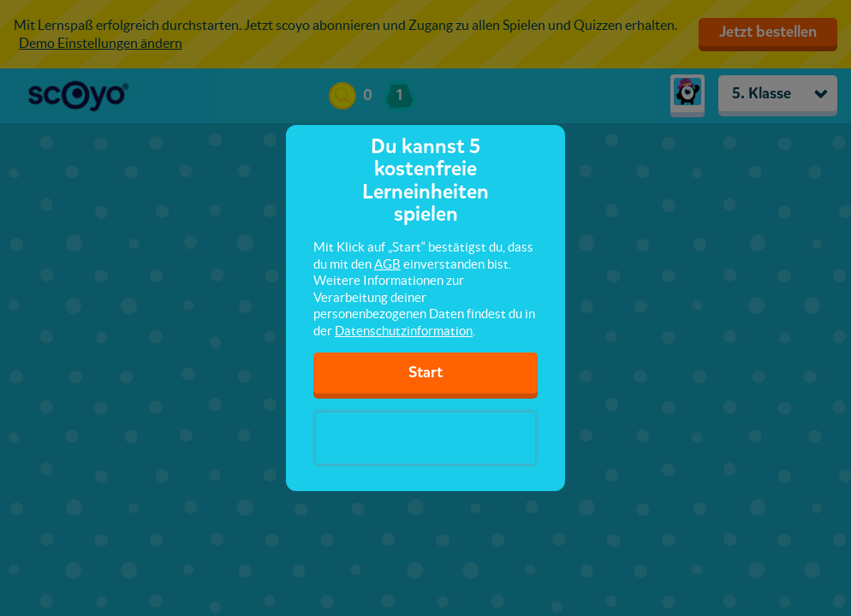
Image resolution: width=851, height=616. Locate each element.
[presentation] (425, 438)
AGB (387, 264)
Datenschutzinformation (404, 331)
